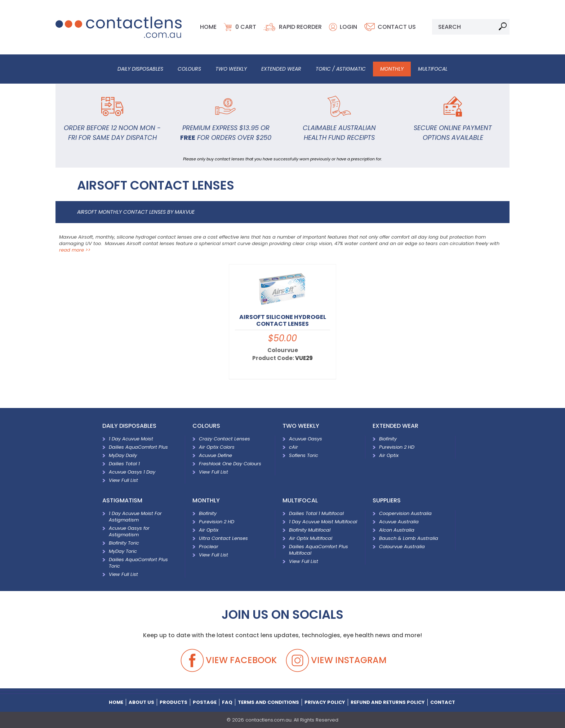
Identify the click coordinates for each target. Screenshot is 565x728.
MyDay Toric (123, 551)
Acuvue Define (215, 455)
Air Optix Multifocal (311, 538)
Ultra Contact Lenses (223, 538)
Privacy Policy (325, 702)
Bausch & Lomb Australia (409, 538)
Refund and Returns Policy (388, 702)
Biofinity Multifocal (310, 529)
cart (246, 26)
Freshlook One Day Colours (230, 463)
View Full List (123, 480)
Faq (227, 702)
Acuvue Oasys (306, 438)
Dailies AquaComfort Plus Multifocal (319, 549)
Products (173, 702)
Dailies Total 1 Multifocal (316, 513)
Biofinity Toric (124, 542)
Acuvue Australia (399, 521)
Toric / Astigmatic (341, 68)
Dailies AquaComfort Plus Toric (138, 562)
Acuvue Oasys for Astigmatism (129, 531)
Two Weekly (231, 68)
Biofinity (388, 438)
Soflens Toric (304, 455)
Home (208, 26)
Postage (205, 702)
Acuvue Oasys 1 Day (132, 471)
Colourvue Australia (404, 546)
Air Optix (389, 455)
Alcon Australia (397, 529)
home (116, 702)
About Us (141, 702)
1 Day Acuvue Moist (131, 438)
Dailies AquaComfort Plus (138, 446)
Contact (443, 702)
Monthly (392, 68)
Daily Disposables (140, 68)
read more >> (75, 249)
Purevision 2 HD (397, 446)
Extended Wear (281, 68)
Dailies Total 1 (124, 463)
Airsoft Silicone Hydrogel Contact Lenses (283, 320)
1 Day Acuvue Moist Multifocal (323, 521)
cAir (293, 446)
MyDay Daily (123, 455)
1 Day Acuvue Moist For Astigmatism (135, 516)
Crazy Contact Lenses (224, 438)
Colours (189, 68)
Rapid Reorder (300, 26)
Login (348, 26)
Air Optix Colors (217, 446)
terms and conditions (268, 702)
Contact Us (397, 26)
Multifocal (433, 68)
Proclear (209, 546)
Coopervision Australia (405, 513)
